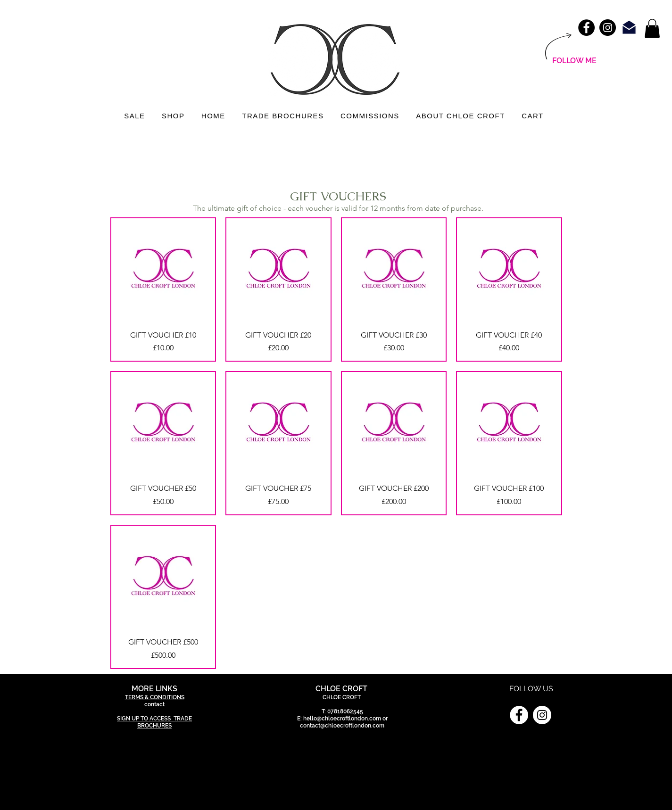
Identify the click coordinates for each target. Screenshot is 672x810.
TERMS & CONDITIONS (155, 697)
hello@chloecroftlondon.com (342, 719)
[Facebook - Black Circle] (586, 28)
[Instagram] (542, 715)
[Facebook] (519, 715)
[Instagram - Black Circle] (608, 28)
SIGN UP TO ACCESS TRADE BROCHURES (154, 722)
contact (154, 704)
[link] (652, 29)
